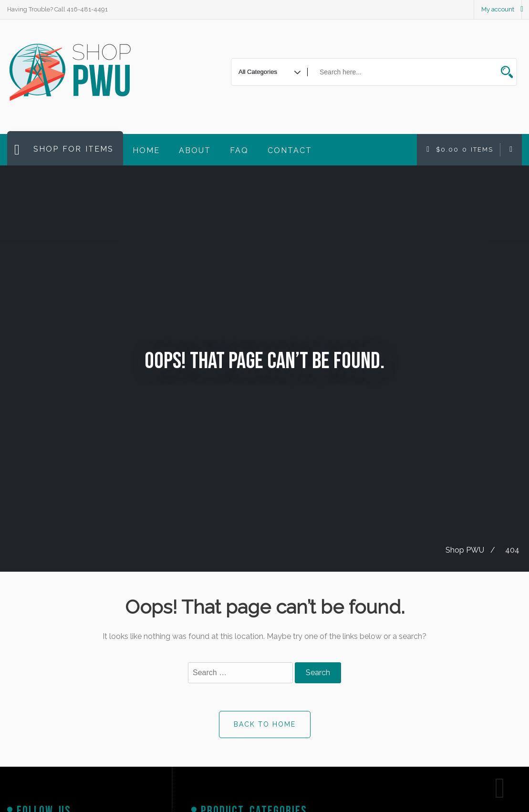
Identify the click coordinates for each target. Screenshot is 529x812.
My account (498, 9)
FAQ (239, 150)
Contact (290, 150)
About (195, 150)
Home (146, 150)
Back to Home (265, 724)
